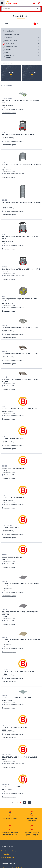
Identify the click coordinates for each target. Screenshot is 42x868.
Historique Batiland (9, 851)
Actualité (6, 854)
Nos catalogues (8, 857)
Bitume (7, 53)
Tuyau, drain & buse (11, 41)
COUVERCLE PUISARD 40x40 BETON (15, 727)
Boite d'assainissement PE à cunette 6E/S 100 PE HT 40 (21, 269)
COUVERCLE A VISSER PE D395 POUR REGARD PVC (20, 409)
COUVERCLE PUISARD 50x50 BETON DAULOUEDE (19, 757)
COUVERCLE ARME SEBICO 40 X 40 (14, 498)
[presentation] (2, 3)
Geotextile (8, 50)
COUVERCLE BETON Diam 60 (12, 557)
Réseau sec (9, 38)
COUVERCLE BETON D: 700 (11, 527)
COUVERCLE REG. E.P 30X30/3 (13, 787)
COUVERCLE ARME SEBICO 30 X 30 (14, 468)
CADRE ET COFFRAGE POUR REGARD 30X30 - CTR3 (20, 327)
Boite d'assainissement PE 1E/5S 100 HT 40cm (18, 134)
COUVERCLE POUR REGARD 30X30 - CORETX (18, 698)
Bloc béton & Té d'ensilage (10, 56)
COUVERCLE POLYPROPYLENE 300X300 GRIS (18, 671)
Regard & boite (10, 44)
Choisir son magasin (9, 113)
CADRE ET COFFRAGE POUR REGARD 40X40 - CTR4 (20, 354)
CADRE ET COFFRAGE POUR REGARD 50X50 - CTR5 (20, 379)
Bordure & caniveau (11, 47)
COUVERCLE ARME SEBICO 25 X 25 (14, 438)
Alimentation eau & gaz (12, 35)
